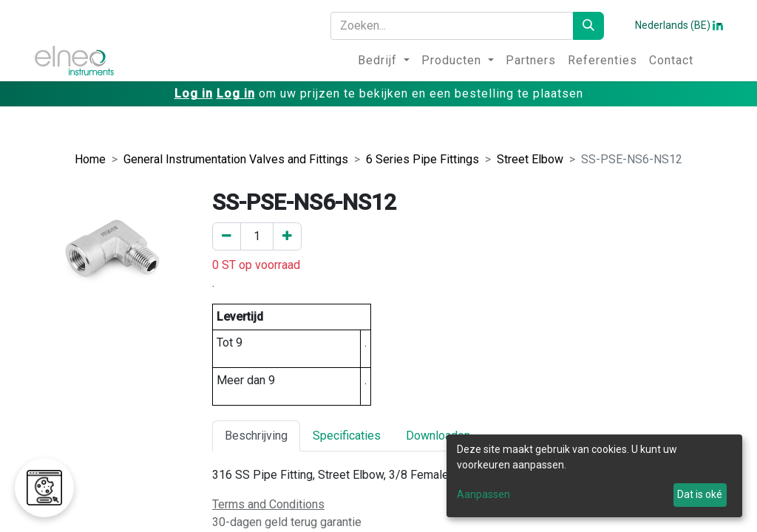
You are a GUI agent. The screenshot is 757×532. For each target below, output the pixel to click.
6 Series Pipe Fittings (422, 159)
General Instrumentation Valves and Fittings (236, 159)
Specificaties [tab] (347, 436)
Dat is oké (700, 494)
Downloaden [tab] (438, 436)
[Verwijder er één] (227, 236)
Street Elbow (530, 159)
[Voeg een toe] (287, 236)
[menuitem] (384, 61)
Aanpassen (483, 494)
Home (90, 159)
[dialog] (594, 476)
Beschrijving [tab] (256, 436)
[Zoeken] (588, 26)
